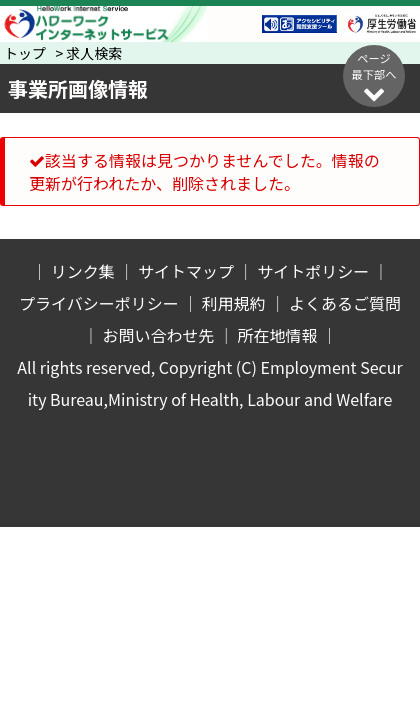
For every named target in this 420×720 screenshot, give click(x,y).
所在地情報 (278, 335)
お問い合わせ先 (158, 335)
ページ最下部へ (374, 77)
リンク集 (83, 271)
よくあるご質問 (345, 303)
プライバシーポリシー (99, 303)
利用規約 (234, 303)
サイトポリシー (313, 271)
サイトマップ (186, 271)
